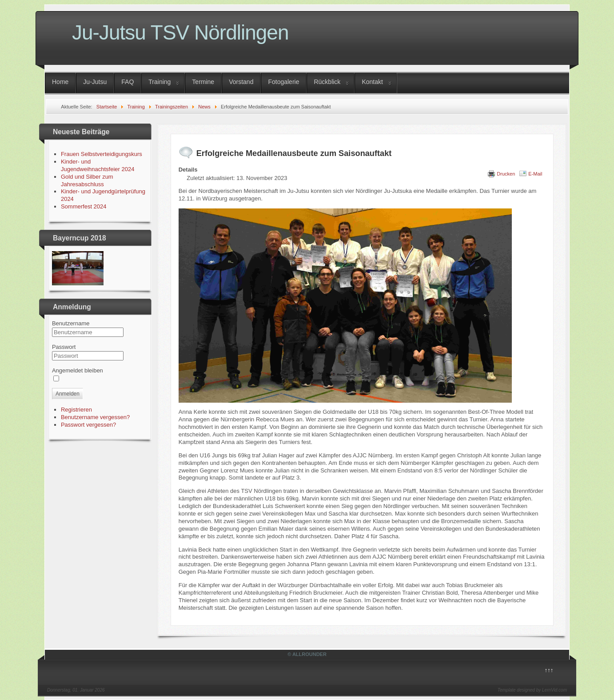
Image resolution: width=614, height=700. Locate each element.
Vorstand (241, 82)
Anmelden (68, 394)
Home (60, 82)
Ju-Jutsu (95, 82)
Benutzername (71, 323)
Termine (203, 82)
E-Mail (535, 174)
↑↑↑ (549, 670)
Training (159, 82)
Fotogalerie (283, 82)
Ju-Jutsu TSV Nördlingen (180, 32)
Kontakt (372, 82)
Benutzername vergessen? (95, 417)
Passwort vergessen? (88, 425)
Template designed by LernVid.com (532, 690)
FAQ (128, 82)
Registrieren (76, 410)
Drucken (506, 174)
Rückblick (327, 82)
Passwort (64, 347)
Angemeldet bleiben (78, 370)
